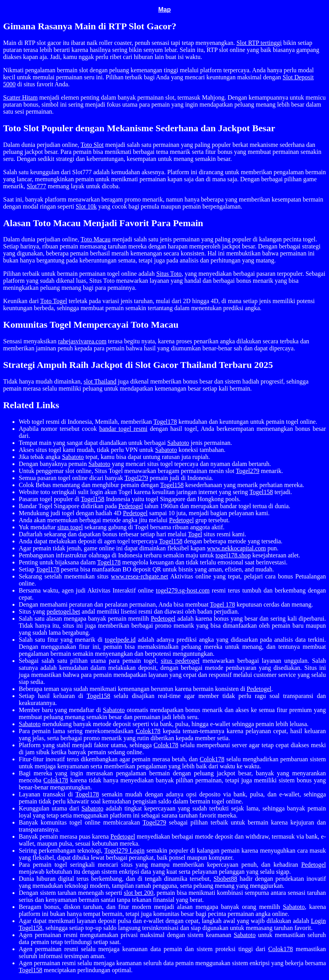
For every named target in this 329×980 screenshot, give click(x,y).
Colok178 (148, 731)
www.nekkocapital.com (237, 548)
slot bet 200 (139, 893)
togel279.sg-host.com (183, 590)
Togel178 (165, 422)
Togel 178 (222, 604)
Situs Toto (169, 274)
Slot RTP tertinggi (259, 43)
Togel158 (172, 485)
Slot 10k (86, 206)
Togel (195, 534)
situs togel (70, 527)
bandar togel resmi (123, 429)
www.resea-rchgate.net (139, 576)
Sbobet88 (225, 879)
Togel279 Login (124, 851)
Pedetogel (131, 506)
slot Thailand (100, 381)
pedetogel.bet (63, 611)
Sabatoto (178, 443)
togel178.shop (233, 555)
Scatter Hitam (20, 97)
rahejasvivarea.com (82, 341)
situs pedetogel (180, 661)
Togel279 (248, 471)
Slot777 (36, 186)
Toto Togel (54, 301)
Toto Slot (92, 145)
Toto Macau (96, 239)
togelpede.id (120, 640)
